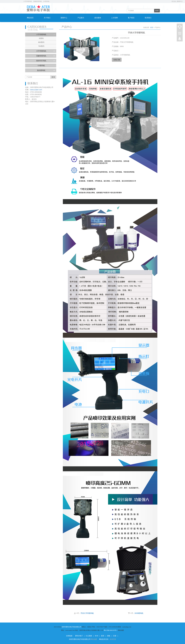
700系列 (41, 46)
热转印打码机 (41, 61)
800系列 (41, 42)
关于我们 (47, 18)
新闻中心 (64, 18)
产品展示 (81, 18)
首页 (152, 27)
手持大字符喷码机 (87, 613)
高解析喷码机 (41, 56)
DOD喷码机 (139, 613)
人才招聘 (114, 18)
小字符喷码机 (41, 34)
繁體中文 (180, 1)
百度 (115, 636)
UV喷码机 (41, 65)
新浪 (103, 636)
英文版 (174, 1)
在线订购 (117, 60)
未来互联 (113, 639)
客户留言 (131, 18)
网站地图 (94, 639)
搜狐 (109, 636)
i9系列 (41, 38)
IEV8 (97, 636)
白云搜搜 (89, 636)
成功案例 (98, 18)
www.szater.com (36, 90)
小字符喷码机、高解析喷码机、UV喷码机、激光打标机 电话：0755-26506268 (49, 1)
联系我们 (148, 18)
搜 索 (157, 11)
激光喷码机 (41, 70)
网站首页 (30, 18)
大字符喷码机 (41, 51)
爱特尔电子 (79, 636)
